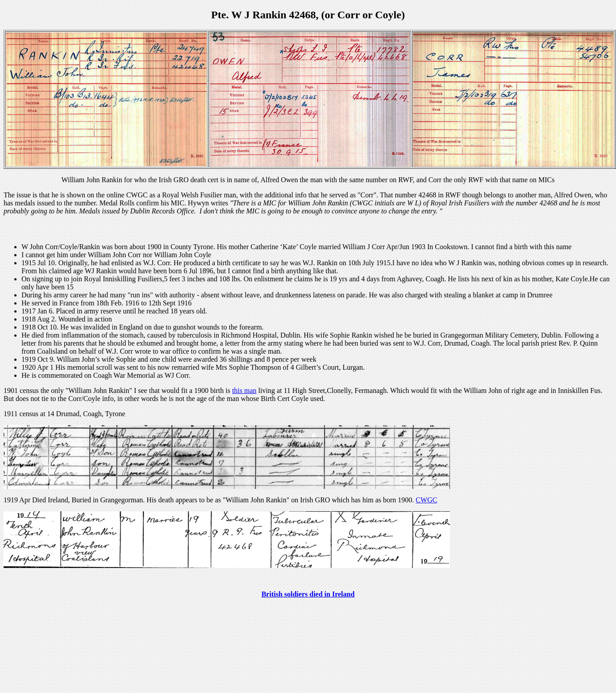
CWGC (426, 500)
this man (244, 390)
